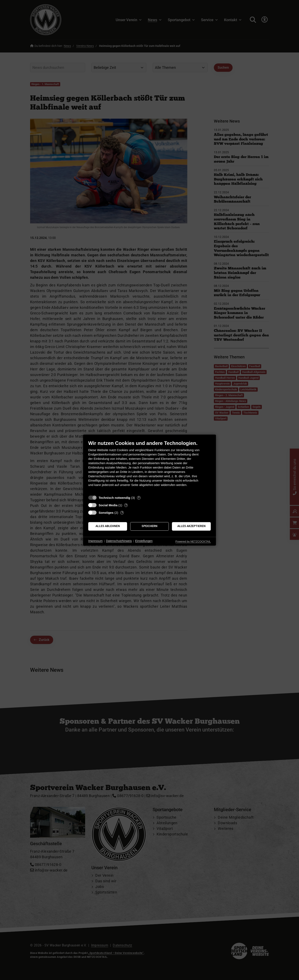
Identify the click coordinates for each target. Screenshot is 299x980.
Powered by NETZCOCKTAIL (193, 541)
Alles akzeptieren (191, 526)
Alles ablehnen (108, 526)
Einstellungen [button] (144, 541)
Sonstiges (106, 513)
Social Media (108, 505)
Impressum (95, 541)
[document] (149, 467)
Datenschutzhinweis (119, 541)
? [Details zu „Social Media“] (126, 505)
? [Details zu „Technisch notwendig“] (139, 498)
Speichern (149, 526)
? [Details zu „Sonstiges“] (122, 513)
